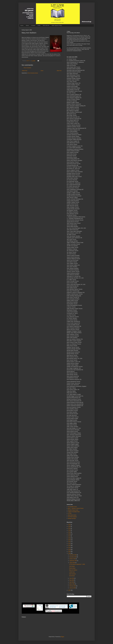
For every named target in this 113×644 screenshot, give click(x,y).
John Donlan (72, 566)
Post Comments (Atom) (33, 73)
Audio (39, 25)
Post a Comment (27, 68)
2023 (69, 524)
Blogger (62, 637)
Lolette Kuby (72, 572)
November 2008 (73, 557)
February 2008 (73, 586)
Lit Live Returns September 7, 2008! (77, 564)
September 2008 (73, 561)
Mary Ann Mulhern (73, 570)
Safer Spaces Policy (57, 25)
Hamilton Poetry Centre (73, 510)
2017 (69, 536)
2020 (69, 530)
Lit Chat (70, 513)
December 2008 (73, 555)
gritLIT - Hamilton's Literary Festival (76, 508)
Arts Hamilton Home (72, 507)
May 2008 (72, 580)
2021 (69, 528)
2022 (69, 526)
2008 (69, 553)
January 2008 (73, 588)
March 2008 (72, 584)
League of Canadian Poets (74, 512)
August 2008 (72, 563)
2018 (69, 534)
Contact (33, 25)
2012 (69, 546)
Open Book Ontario (72, 515)
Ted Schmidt (72, 576)
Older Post (59, 71)
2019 (69, 532)
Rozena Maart (72, 568)
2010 (69, 549)
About (27, 25)
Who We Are (46, 25)
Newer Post (25, 71)
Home (22, 25)
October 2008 (73, 559)
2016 (69, 538)
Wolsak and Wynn (72, 518)
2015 (69, 540)
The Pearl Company (72, 517)
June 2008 (72, 578)
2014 (69, 542)
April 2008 (72, 582)
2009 (69, 551)
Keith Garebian (72, 574)
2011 (69, 548)
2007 (69, 590)
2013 (69, 544)
